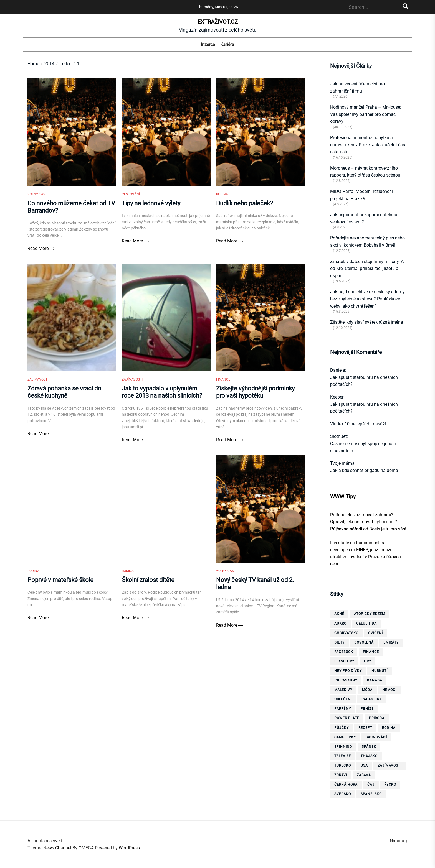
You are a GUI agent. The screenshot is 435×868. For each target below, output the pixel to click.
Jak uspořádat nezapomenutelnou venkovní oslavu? (364, 218)
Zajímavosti (38, 385)
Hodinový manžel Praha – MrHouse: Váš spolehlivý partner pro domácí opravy (366, 114)
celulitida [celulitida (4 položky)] (366, 624)
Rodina (222, 197)
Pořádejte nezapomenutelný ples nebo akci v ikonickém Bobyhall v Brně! (367, 242)
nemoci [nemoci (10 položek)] (389, 690)
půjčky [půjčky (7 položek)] (342, 728)
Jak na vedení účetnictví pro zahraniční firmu (357, 87)
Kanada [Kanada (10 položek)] (375, 680)
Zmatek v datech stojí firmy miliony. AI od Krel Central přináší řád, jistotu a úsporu (367, 269)
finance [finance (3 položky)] (371, 652)
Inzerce (208, 45)
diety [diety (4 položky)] (339, 642)
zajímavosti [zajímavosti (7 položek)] (390, 765)
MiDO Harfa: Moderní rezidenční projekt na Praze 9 (361, 195)
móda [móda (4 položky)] (367, 690)
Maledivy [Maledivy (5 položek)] (343, 690)
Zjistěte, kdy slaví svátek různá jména (367, 322)
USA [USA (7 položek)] (364, 765)
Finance (223, 385)
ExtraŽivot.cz (218, 22)
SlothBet (338, 436)
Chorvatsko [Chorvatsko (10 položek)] (346, 633)
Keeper (337, 397)
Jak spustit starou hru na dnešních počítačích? (364, 381)
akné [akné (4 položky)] (339, 614)
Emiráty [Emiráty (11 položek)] (391, 642)
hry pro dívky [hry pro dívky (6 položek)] (348, 671)
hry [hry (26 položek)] (368, 661)
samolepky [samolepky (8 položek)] (345, 737)
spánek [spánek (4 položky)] (369, 747)
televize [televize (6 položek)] (343, 756)
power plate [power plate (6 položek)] (347, 718)
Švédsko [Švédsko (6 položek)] (343, 794)
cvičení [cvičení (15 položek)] (375, 633)
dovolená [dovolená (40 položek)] (364, 642)
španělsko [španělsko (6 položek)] (371, 794)
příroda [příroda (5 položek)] (377, 718)
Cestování (131, 197)
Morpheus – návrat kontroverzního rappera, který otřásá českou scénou (365, 172)
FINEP (362, 550)
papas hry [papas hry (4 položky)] (371, 699)
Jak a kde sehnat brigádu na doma (364, 470)
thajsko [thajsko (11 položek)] (369, 756)
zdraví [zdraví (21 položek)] (341, 775)
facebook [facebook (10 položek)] (344, 652)
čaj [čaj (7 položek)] (371, 785)
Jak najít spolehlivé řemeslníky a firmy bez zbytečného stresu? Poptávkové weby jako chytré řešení (367, 299)
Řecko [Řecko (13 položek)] (390, 785)
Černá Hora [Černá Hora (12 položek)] (346, 785)
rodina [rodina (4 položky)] (389, 728)
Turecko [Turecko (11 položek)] (343, 765)
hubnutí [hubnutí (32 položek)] (380, 671)
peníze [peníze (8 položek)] (367, 709)
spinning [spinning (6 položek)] (343, 747)
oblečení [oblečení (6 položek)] (343, 699)
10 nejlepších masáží (365, 424)
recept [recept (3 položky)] (365, 728)
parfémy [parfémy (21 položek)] (343, 709)
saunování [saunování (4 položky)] (376, 737)
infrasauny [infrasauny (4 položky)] (346, 680)
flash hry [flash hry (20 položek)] (344, 661)
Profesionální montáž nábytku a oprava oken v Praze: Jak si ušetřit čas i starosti (368, 145)
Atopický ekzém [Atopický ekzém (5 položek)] (370, 614)
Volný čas (36, 197)
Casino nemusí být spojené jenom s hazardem (363, 447)
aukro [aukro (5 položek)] (340, 624)
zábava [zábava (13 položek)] (364, 775)
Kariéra (227, 45)
